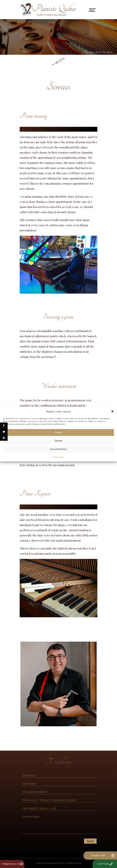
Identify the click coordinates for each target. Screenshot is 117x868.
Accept (58, 432)
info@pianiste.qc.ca (10, 864)
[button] (112, 411)
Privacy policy (58, 457)
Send (90, 841)
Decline (58, 441)
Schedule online (98, 855)
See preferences (58, 449)
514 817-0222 (103, 864)
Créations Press (74, 863)
